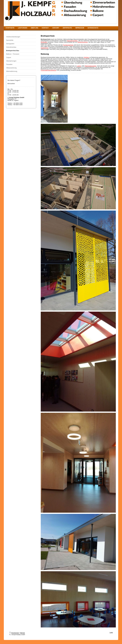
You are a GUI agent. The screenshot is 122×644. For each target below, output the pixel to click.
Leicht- (79, 66)
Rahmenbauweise (91, 66)
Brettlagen (44, 42)
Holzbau (86, 57)
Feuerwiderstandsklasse (48, 70)
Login (111, 632)
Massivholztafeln (72, 41)
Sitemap (22, 633)
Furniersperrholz (68, 45)
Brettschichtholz (83, 42)
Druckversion (14, 633)
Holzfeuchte (44, 48)
